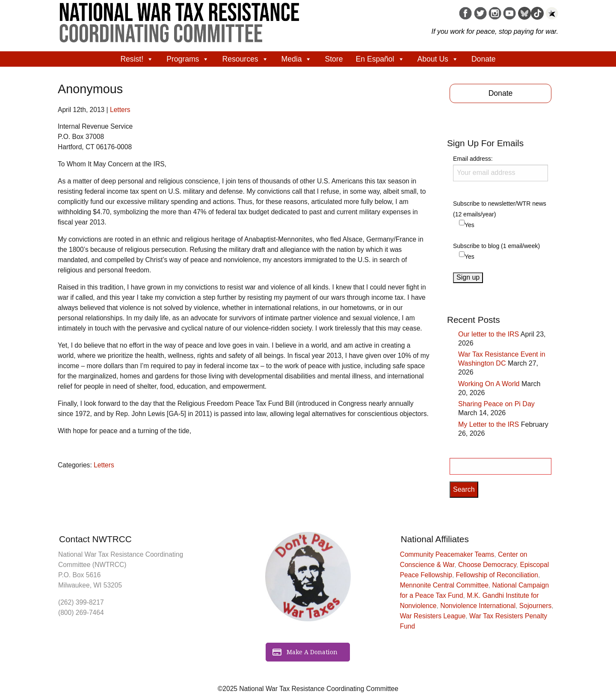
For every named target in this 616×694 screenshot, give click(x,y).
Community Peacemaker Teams (447, 554)
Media (297, 59)
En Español (380, 59)
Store (334, 59)
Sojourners (535, 606)
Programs (188, 59)
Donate (484, 59)
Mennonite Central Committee (444, 585)
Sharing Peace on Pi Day (496, 404)
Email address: (500, 168)
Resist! (137, 59)
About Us (438, 59)
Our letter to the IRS (489, 334)
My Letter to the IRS (489, 424)
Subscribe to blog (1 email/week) (496, 246)
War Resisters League (433, 616)
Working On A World (489, 384)
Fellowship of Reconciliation (497, 575)
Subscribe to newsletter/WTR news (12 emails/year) (500, 209)
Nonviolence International (478, 606)
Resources (245, 59)
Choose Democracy (487, 565)
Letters (120, 110)
